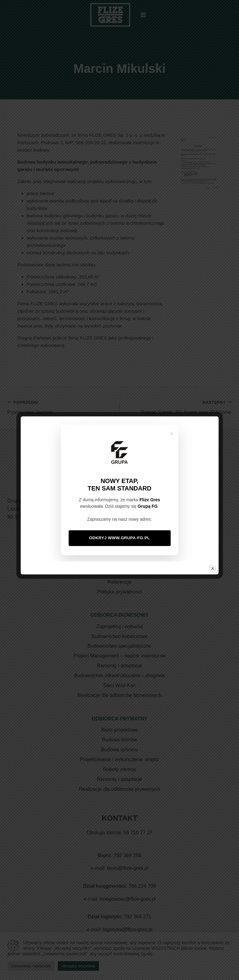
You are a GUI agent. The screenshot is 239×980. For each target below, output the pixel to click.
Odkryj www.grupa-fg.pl (119, 538)
